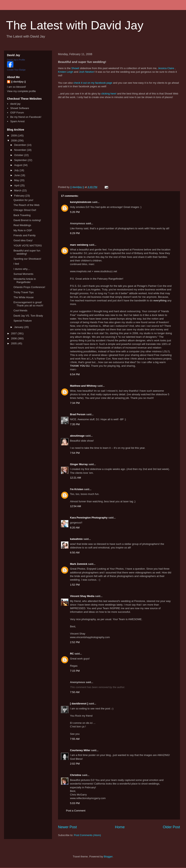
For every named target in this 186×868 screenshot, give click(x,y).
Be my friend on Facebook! (26, 117)
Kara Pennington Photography (89, 518)
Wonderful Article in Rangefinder (25, 281)
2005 (14, 343)
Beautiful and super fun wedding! (27, 252)
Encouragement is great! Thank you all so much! (28, 304)
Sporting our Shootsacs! (27, 259)
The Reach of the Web (26, 205)
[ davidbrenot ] (79, 704)
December (21, 145)
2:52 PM (75, 642)
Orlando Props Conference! (29, 287)
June (17, 175)
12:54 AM (75, 506)
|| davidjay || (18, 82)
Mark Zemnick (79, 564)
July (17, 170)
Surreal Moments (23, 274)
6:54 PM (75, 374)
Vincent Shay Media (82, 596)
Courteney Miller (80, 750)
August (19, 165)
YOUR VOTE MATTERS (27, 246)
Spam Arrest (17, 121)
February (20, 196)
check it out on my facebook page (93, 83)
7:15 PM (75, 671)
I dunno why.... (22, 269)
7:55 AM (75, 739)
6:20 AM (75, 528)
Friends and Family (24, 235)
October (19, 155)
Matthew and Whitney (83, 386)
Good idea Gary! (23, 240)
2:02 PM (75, 764)
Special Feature (22, 321)
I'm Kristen (77, 489)
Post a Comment (76, 811)
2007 (14, 333)
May (17, 180)
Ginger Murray (79, 464)
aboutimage (77, 436)
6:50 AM (75, 553)
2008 (14, 141)
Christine (76, 775)
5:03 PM (75, 803)
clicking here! (109, 94)
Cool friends (20, 310)
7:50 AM (75, 692)
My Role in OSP (23, 230)
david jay (15, 104)
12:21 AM (75, 478)
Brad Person (78, 414)
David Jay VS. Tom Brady (28, 316)
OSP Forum (17, 113)
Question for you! (23, 200)
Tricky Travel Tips (23, 292)
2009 (14, 136)
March (18, 190)
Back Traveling (22, 215)
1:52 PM (75, 585)
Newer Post (67, 827)
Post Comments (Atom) (87, 835)
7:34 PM (75, 403)
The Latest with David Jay (75, 25)
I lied (16, 264)
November (21, 150)
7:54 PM (75, 453)
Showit (75, 68)
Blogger (108, 857)
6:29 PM (75, 233)
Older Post (171, 827)
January (19, 327)
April (17, 185)
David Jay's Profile (16, 60)
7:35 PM (75, 424)
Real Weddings (22, 225)
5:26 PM (75, 212)
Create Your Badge (16, 70)
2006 (14, 338)
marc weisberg (79, 245)
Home (120, 827)
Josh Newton (86, 72)
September (21, 160)
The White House (23, 297)
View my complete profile (21, 91)
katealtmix (76, 539)
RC (72, 654)
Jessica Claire (166, 68)
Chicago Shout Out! (25, 210)
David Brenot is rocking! (27, 220)
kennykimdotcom (81, 202)
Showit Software (20, 108)
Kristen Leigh (66, 72)
